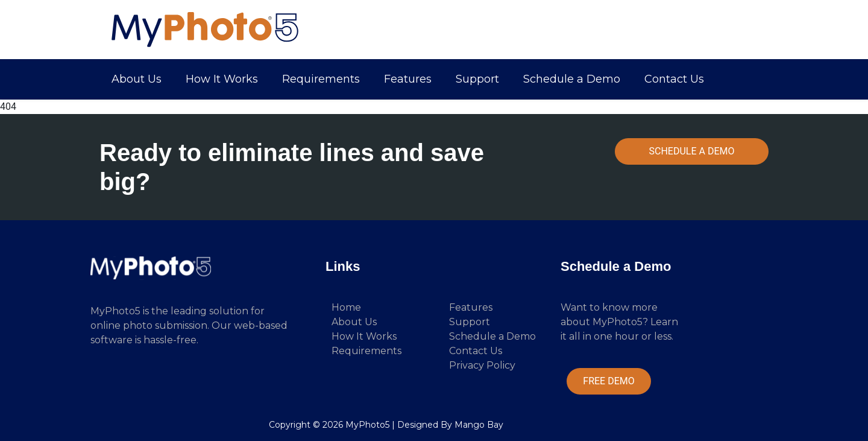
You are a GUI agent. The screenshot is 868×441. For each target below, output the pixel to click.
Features (408, 79)
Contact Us (674, 79)
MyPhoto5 (367, 425)
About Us (137, 79)
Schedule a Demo (572, 79)
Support (477, 79)
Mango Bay (479, 425)
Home (346, 307)
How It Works (222, 79)
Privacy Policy (482, 365)
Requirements (321, 79)
